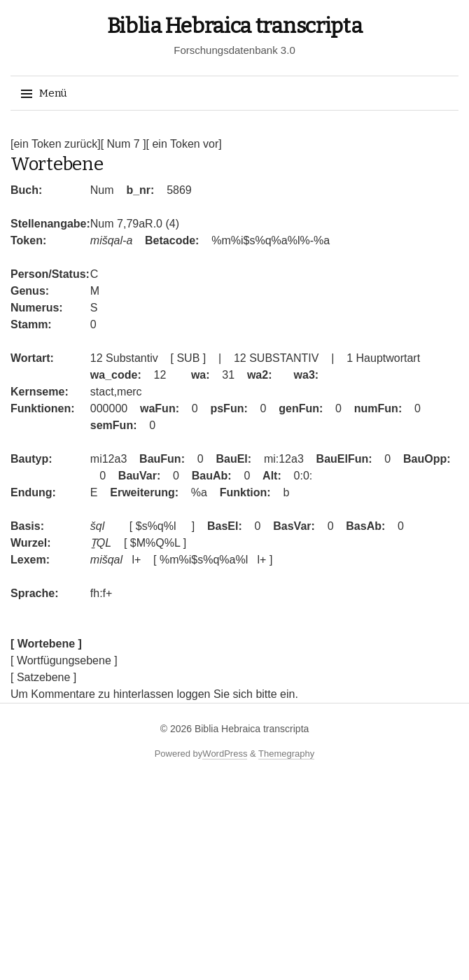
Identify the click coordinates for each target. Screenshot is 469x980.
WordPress (225, 754)
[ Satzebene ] (43, 677)
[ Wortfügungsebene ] (64, 660)
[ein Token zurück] (56, 144)
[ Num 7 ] (124, 144)
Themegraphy (286, 754)
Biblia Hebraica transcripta (235, 26)
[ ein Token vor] (184, 144)
